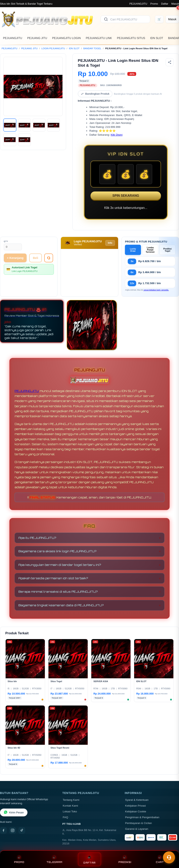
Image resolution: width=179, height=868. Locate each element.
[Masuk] (172, 19)
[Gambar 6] (24, 140)
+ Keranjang (15, 258)
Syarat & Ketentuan (137, 800)
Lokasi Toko (70, 811)
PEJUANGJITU (138, 4)
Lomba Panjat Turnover (150, 250)
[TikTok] (22, 830)
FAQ (65, 817)
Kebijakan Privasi (136, 806)
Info (110, 243)
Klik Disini (117, 135)
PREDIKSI (125, 859)
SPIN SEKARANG (126, 196)
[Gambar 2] (24, 125)
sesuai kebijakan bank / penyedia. (156, 290)
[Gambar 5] (10, 140)
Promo (154, 4)
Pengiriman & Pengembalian (142, 817)
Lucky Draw (133, 250)
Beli (35, 258)
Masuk (175, 4)
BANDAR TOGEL (92, 48)
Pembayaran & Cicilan (139, 823)
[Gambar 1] (10, 125)
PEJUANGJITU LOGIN (66, 38)
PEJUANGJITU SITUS (131, 38)
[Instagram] (13, 830)
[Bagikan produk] (170, 62)
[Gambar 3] (39, 125)
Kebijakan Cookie (136, 811)
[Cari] (106, 19)
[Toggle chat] (169, 857)
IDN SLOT (157, 38)
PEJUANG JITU (37, 38)
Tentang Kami (71, 800)
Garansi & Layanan (137, 829)
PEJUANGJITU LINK (99, 38)
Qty (6, 241)
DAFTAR (89, 859)
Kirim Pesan (14, 812)
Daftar (165, 4)
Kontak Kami (70, 806)
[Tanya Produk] (49, 258)
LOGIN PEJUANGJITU (53, 48)
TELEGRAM (54, 859)
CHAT (160, 859)
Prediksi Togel (168, 250)
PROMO (19, 859)
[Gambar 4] (53, 125)
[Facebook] (3, 830)
